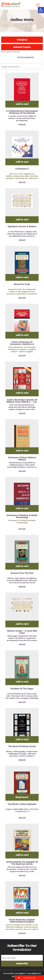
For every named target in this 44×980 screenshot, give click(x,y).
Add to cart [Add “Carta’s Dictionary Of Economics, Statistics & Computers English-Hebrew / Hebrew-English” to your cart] (22, 335)
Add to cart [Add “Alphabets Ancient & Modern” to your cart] (22, 220)
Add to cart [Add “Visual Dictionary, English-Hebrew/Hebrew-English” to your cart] (22, 913)
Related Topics (22, 47)
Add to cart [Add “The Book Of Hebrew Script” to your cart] (22, 739)
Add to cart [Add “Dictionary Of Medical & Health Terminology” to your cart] (22, 508)
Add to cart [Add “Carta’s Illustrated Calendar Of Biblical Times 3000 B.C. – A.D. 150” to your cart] (22, 393)
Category (22, 40)
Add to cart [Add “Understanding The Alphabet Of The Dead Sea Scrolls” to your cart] (22, 855)
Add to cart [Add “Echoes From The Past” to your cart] (22, 566)
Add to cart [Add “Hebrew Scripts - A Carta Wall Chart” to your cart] (22, 624)
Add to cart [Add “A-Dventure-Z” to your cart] (22, 162)
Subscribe (22, 964)
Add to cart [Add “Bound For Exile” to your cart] (22, 277)
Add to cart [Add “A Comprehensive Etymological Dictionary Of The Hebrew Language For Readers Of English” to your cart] (22, 104)
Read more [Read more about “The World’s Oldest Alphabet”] (22, 797)
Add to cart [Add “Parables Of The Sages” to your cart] (22, 682)
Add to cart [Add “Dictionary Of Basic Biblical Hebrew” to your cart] (22, 451)
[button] (41, 10)
